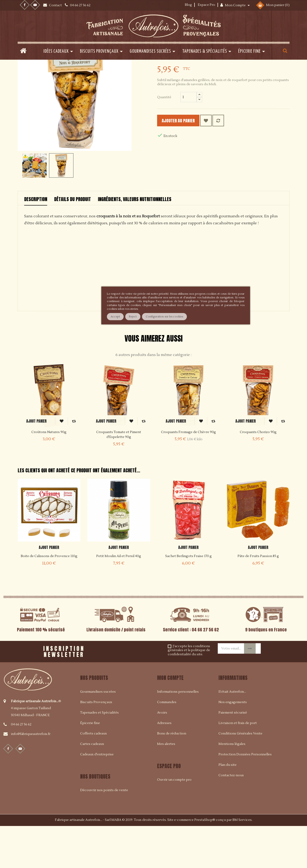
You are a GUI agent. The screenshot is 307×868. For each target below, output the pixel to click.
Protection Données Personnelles (245, 796)
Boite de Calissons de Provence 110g (49, 598)
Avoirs (162, 755)
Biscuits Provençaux (96, 744)
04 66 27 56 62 (21, 767)
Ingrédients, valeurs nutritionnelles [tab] (135, 241)
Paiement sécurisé (233, 755)
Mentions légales (232, 786)
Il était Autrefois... (232, 734)
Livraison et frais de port (238, 765)
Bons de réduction (172, 776)
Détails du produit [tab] (73, 241)
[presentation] (145, 692)
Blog (188, 5)
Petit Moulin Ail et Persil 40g (119, 598)
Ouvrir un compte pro (174, 822)
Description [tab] (36, 241)
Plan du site (228, 807)
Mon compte (170, 720)
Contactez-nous (231, 817)
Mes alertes (166, 786)
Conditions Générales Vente (240, 776)
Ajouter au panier (186, 163)
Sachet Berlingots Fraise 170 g (188, 598)
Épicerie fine (90, 765)
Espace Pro (206, 5)
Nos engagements (233, 744)
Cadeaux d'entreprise (97, 796)
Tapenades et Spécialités (99, 755)
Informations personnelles (178, 734)
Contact (56, 5)
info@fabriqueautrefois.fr (31, 776)
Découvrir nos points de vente (104, 832)
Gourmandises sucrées (98, 734)
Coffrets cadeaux (94, 776)
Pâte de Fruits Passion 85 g (258, 598)
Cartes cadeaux (92, 786)
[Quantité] (188, 139)
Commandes (167, 744)
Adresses (164, 765)
